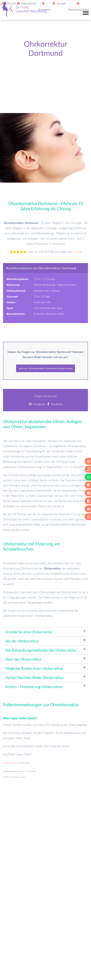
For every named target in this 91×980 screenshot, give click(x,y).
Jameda (77, 252)
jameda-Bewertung (10, 763)
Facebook (57, 404)
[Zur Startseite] (24, 16)
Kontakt (59, 3)
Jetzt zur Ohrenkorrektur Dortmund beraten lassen (45, 368)
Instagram (39, 404)
